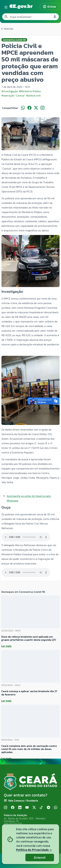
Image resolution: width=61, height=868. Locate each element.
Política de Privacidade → (34, 850)
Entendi (40, 858)
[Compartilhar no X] (36, 108)
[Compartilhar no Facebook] (29, 108)
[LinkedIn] (20, 808)
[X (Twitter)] (34, 808)
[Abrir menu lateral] (5, 7)
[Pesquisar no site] (30, 17)
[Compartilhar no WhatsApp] (23, 108)
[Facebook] (13, 808)
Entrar (49, 7)
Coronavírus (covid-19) (14, 40)
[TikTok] (41, 808)
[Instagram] (6, 808)
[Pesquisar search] (6, 17)
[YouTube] (27, 808)
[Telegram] (48, 808)
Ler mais (6, 646)
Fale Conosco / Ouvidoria (23, 801)
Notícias (7, 29)
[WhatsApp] (56, 808)
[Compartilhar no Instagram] (42, 108)
